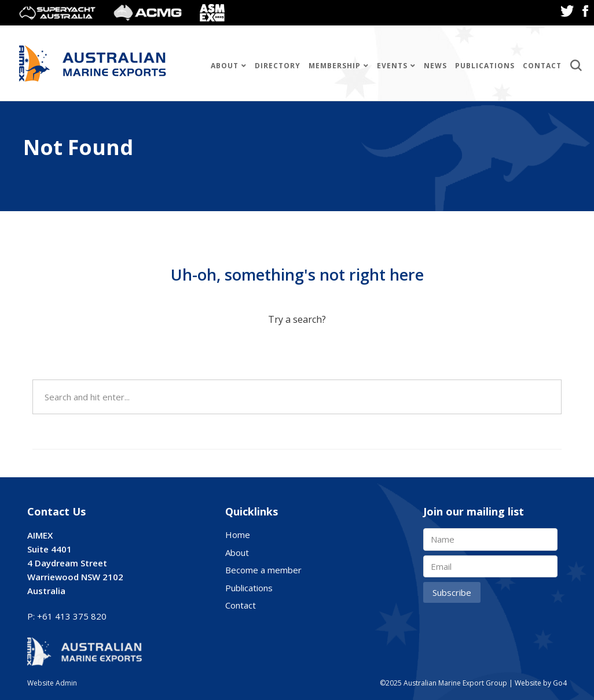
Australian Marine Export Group (93, 63)
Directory (278, 66)
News (435, 66)
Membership (335, 66)
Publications (485, 66)
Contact (542, 66)
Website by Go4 (541, 683)
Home (238, 535)
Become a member (263, 570)
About (225, 66)
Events (392, 66)
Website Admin (52, 683)
